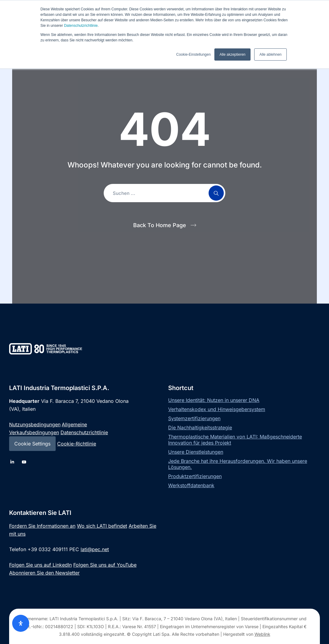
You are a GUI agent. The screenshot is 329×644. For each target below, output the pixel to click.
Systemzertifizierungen (194, 418)
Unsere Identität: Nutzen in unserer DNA (214, 400)
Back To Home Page (160, 225)
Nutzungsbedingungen (35, 424)
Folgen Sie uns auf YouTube (105, 565)
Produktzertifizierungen (195, 476)
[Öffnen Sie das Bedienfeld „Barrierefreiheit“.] (21, 623)
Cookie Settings (32, 444)
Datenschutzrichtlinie (81, 26)
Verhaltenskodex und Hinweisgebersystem (217, 409)
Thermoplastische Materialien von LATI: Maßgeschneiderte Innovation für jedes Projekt (235, 440)
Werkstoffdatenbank (191, 485)
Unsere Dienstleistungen (196, 452)
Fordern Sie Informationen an (42, 526)
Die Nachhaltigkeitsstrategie (200, 428)
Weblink (262, 634)
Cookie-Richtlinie (77, 444)
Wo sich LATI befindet (102, 526)
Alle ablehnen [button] (270, 55)
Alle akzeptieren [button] (232, 55)
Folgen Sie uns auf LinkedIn (40, 565)
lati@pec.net (95, 549)
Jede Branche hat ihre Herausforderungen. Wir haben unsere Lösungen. (238, 464)
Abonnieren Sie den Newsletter (44, 573)
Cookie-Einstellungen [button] (193, 55)
